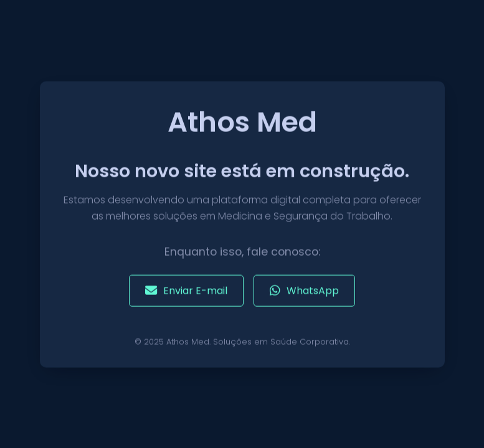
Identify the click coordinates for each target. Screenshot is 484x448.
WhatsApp (304, 291)
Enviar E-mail (186, 291)
